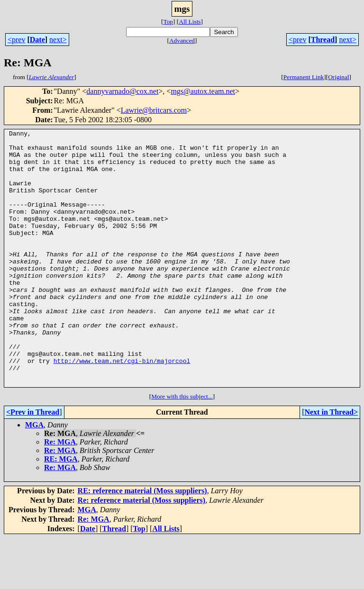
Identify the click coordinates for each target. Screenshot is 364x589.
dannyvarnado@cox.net (122, 91)
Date (37, 40)
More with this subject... (182, 448)
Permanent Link (304, 77)
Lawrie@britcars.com (154, 110)
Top (168, 22)
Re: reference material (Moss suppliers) (142, 551)
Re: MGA (60, 493)
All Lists (190, 22)
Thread (323, 40)
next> (58, 40)
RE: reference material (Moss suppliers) (142, 542)
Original (338, 77)
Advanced (182, 41)
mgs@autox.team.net (203, 91)
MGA (34, 476)
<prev (16, 40)
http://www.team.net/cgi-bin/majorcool (122, 408)
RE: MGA (61, 510)
